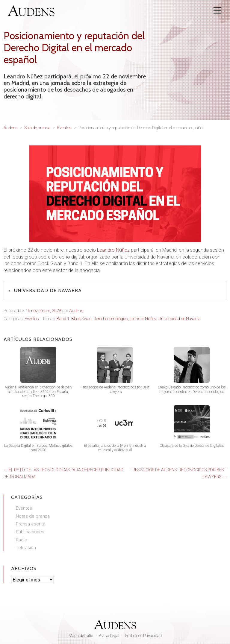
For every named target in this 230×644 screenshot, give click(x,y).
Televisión (26, 548)
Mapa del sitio (81, 636)
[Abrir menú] (217, 11)
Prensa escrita (31, 524)
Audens (76, 311)
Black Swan (81, 319)
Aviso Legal (109, 636)
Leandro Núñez (113, 250)
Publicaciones (30, 532)
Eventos (32, 319)
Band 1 (63, 319)
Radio (22, 540)
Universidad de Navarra (48, 290)
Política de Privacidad (143, 636)
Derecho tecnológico (111, 319)
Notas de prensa (33, 516)
